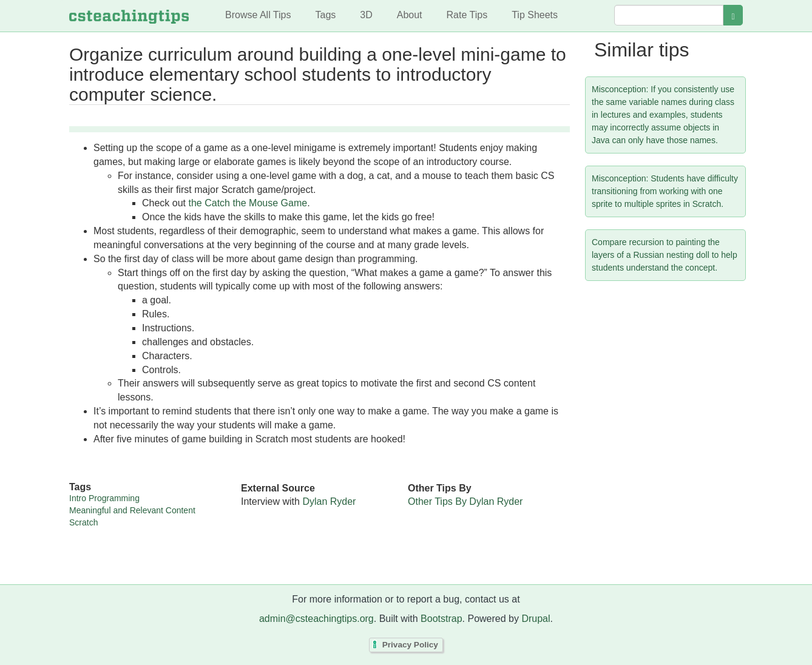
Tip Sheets (535, 15)
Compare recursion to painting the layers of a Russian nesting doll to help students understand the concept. (665, 255)
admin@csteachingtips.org (316, 619)
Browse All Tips (258, 15)
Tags (325, 15)
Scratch (83, 522)
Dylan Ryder (329, 501)
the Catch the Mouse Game (248, 203)
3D (366, 15)
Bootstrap (441, 619)
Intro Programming (104, 498)
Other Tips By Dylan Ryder (465, 501)
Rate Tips (467, 15)
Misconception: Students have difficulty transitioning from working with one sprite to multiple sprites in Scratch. (665, 191)
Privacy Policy (410, 645)
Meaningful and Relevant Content (132, 510)
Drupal (536, 619)
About (410, 15)
